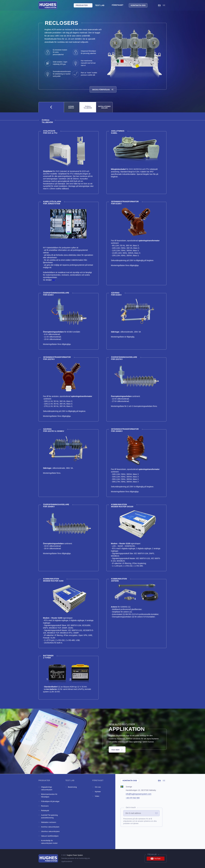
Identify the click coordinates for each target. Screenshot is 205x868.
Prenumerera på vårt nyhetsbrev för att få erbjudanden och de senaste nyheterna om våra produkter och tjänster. (140, 821)
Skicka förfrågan (103, 90)
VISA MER (117, 750)
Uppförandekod (67, 861)
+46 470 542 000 (133, 798)
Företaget (118, 5)
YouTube (156, 859)
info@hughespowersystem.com (139, 794)
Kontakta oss (138, 5)
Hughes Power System (75, 855)
